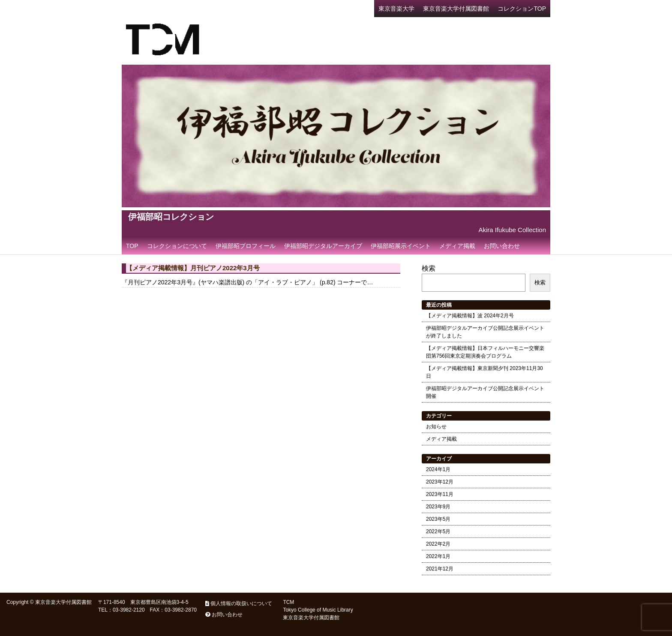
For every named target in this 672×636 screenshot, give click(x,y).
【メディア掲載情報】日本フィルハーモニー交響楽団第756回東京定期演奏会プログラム (485, 352)
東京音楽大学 (396, 9)
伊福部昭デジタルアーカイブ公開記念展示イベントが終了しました (485, 332)
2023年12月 (440, 482)
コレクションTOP (522, 9)
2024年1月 (438, 469)
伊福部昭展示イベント (401, 246)
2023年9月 (438, 507)
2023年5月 (438, 519)
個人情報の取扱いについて (239, 603)
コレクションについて (177, 246)
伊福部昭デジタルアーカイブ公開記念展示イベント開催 (485, 392)
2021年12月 (440, 569)
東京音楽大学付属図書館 (456, 9)
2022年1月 (438, 556)
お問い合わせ (502, 246)
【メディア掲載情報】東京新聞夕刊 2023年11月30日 (484, 372)
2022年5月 (438, 531)
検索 (429, 268)
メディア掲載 (457, 246)
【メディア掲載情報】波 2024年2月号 (470, 316)
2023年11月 (440, 494)
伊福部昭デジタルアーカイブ (323, 246)
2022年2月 (438, 544)
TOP (132, 246)
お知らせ (436, 427)
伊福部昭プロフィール (246, 246)
